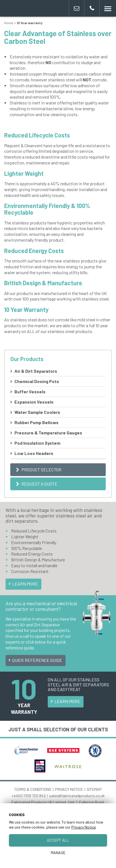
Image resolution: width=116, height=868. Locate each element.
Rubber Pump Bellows (36, 422)
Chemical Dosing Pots (37, 381)
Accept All (58, 840)
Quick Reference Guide (35, 660)
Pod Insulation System (37, 443)
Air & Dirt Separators (36, 371)
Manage (58, 853)
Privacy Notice (84, 827)
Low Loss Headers (34, 453)
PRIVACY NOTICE (69, 789)
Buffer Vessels (30, 392)
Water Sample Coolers (37, 412)
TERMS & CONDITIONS (33, 789)
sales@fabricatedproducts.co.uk (77, 796)
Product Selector (38, 470)
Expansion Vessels (34, 402)
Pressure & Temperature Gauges (48, 433)
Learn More (23, 584)
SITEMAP (94, 789)
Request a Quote (36, 484)
